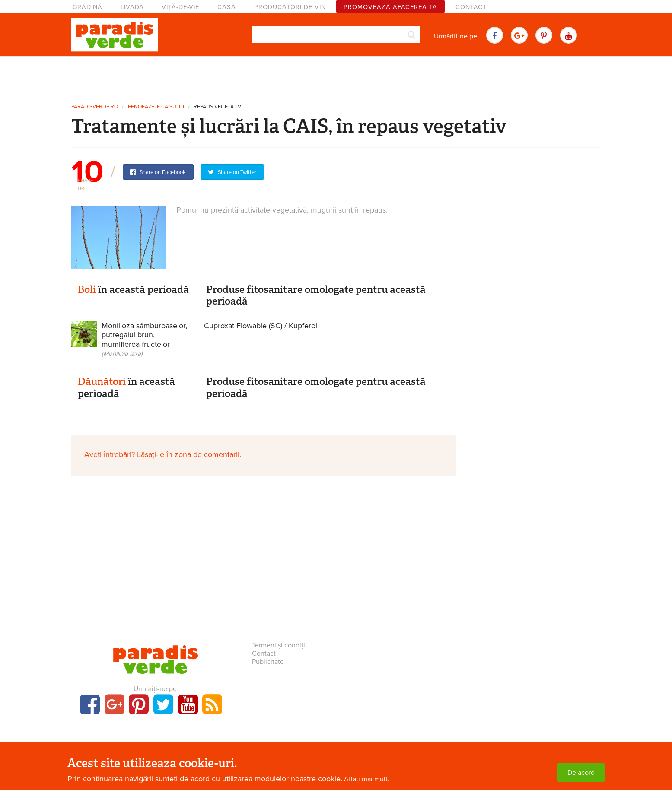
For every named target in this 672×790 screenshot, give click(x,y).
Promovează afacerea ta (390, 7)
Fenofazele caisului (156, 107)
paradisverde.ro (95, 107)
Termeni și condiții (279, 645)
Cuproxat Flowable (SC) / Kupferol (261, 326)
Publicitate (268, 662)
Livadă (132, 7)
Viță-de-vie (180, 7)
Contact (471, 7)
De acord (581, 773)
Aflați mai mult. (367, 779)
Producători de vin (290, 7)
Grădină (88, 7)
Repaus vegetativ (217, 107)
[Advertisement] (336, 77)
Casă (227, 7)
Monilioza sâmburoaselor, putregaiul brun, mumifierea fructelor (144, 339)
